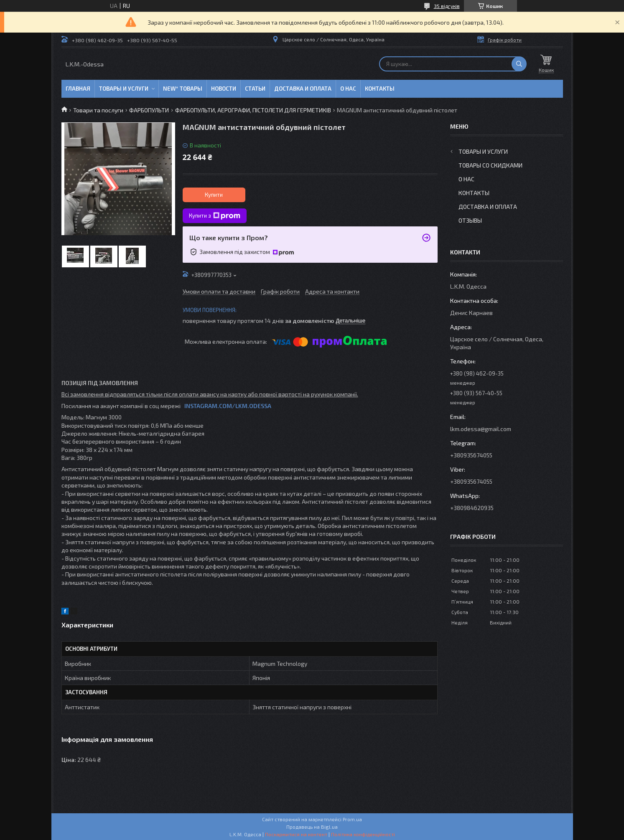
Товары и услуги (124, 89)
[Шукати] (519, 64)
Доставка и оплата (303, 89)
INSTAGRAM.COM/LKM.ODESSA (228, 406)
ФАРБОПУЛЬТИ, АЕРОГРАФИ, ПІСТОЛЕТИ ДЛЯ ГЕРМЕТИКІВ (253, 110)
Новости (224, 89)
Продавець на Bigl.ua (312, 827)
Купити (214, 195)
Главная (78, 89)
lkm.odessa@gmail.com (481, 429)
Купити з (215, 216)
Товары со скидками (490, 165)
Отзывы (470, 220)
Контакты (380, 89)
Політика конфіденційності (363, 834)
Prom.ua (352, 819)
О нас (348, 89)
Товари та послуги (98, 110)
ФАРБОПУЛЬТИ (149, 110)
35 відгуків (447, 6)
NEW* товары (183, 89)
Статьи (255, 89)
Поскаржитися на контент (296, 834)
